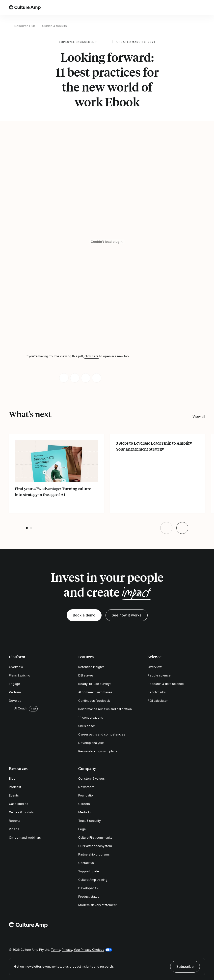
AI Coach (18, 708)
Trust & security (90, 821)
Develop (15, 701)
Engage (14, 684)
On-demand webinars (25, 838)
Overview (16, 667)
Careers (84, 804)
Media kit (85, 812)
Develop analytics (91, 743)
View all (199, 416)
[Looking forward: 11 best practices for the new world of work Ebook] (107, 242)
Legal (82, 829)
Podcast (15, 787)
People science (159, 675)
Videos (14, 829)
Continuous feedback (94, 701)
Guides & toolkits (54, 26)
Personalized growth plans (98, 751)
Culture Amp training (93, 880)
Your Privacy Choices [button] (89, 950)
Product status (89, 897)
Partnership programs (94, 854)
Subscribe (185, 966)
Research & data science (166, 684)
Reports (15, 821)
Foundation (86, 795)
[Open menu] (202, 7)
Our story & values (92, 779)
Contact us (86, 863)
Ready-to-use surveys (95, 684)
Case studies (19, 804)
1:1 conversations (91, 718)
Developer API (89, 888)
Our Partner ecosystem (95, 846)
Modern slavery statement (97, 905)
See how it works (127, 615)
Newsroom (86, 787)
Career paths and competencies (102, 734)
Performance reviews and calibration (105, 709)
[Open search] (188, 7)
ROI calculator (158, 701)
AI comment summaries (95, 692)
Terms (55, 950)
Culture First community (95, 838)
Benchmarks (157, 692)
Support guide (89, 871)
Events (14, 795)
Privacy (67, 950)
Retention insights (91, 667)
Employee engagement (78, 42)
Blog (12, 779)
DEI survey (86, 675)
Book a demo (84, 615)
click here (92, 356)
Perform (15, 692)
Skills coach (87, 726)
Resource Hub (25, 26)
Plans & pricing (20, 675)
